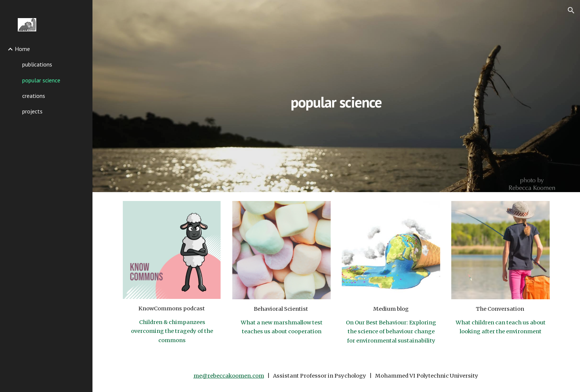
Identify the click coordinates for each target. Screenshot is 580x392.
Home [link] (22, 49)
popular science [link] (41, 80)
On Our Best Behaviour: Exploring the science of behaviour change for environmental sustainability (392, 332)
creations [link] (34, 96)
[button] (571, 10)
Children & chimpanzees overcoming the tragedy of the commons (173, 331)
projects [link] (32, 111)
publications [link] (37, 64)
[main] (336, 96)
